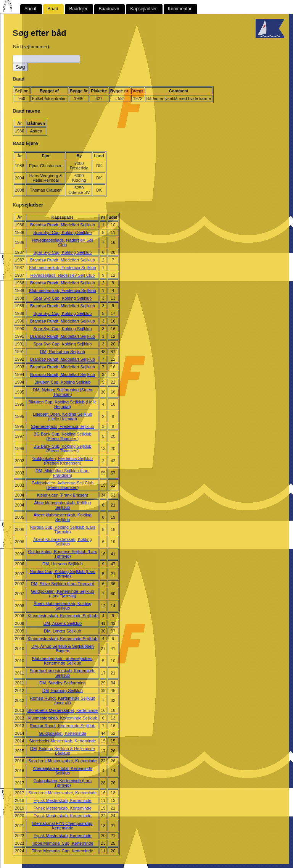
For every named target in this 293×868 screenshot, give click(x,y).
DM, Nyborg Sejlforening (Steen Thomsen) (62, 392)
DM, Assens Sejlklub (63, 623)
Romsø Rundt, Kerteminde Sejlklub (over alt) (63, 700)
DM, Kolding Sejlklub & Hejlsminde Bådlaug (62, 751)
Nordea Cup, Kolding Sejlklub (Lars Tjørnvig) (63, 529)
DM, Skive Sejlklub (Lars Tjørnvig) (63, 584)
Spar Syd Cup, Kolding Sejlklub (62, 232)
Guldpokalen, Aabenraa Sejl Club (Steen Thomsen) (63, 485)
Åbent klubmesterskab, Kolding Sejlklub (63, 517)
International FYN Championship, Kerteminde (63, 826)
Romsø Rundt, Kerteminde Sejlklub (63, 726)
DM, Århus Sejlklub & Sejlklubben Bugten (63, 649)
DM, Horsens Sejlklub (63, 564)
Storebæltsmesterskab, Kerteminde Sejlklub (63, 673)
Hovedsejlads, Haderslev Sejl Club (63, 275)
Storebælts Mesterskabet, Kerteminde (63, 710)
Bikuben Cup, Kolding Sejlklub (62, 382)
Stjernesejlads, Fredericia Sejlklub (63, 426)
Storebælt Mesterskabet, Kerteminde (62, 761)
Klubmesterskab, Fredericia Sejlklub (62, 268)
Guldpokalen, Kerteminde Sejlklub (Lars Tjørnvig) (63, 594)
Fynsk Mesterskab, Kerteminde (63, 800)
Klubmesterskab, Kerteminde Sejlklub (62, 616)
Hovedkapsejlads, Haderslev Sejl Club (62, 242)
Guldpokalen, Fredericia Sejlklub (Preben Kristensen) (63, 461)
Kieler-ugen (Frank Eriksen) (63, 495)
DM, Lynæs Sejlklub (62, 631)
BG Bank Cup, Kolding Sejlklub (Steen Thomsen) (63, 436)
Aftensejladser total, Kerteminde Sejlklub (63, 771)
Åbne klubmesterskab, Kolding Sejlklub (63, 505)
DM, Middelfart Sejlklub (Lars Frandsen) (62, 473)
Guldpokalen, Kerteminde (63, 733)
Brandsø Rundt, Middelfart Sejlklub (63, 225)
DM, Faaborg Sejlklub (63, 691)
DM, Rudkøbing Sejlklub (63, 352)
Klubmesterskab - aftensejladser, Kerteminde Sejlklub (63, 661)
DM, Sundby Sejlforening (63, 683)
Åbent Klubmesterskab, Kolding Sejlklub (62, 542)
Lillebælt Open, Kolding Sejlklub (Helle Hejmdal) (62, 416)
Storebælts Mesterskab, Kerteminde (62, 741)
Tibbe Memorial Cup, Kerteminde (62, 843)
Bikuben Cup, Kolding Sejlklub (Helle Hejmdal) (62, 404)
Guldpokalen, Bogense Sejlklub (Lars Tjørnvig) (62, 554)
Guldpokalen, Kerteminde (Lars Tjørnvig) (63, 783)
